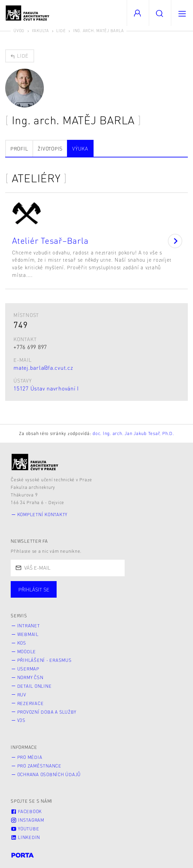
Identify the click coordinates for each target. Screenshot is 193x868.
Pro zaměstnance (39, 766)
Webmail (28, 634)
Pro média (30, 757)
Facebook (26, 811)
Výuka (80, 148)
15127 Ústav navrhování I (46, 388)
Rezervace (31, 703)
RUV (22, 695)
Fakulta (41, 31)
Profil (19, 148)
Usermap (28, 669)
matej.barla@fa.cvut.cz (43, 368)
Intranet (29, 626)
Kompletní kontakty (42, 514)
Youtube (25, 829)
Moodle (27, 652)
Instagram (27, 820)
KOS (22, 643)
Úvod (19, 31)
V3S (21, 720)
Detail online (35, 686)
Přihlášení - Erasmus (45, 660)
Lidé (61, 31)
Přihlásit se (34, 589)
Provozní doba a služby (47, 712)
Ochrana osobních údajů (49, 774)
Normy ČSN (30, 677)
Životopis (50, 148)
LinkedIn (25, 837)
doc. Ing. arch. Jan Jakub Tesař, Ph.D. (133, 433)
